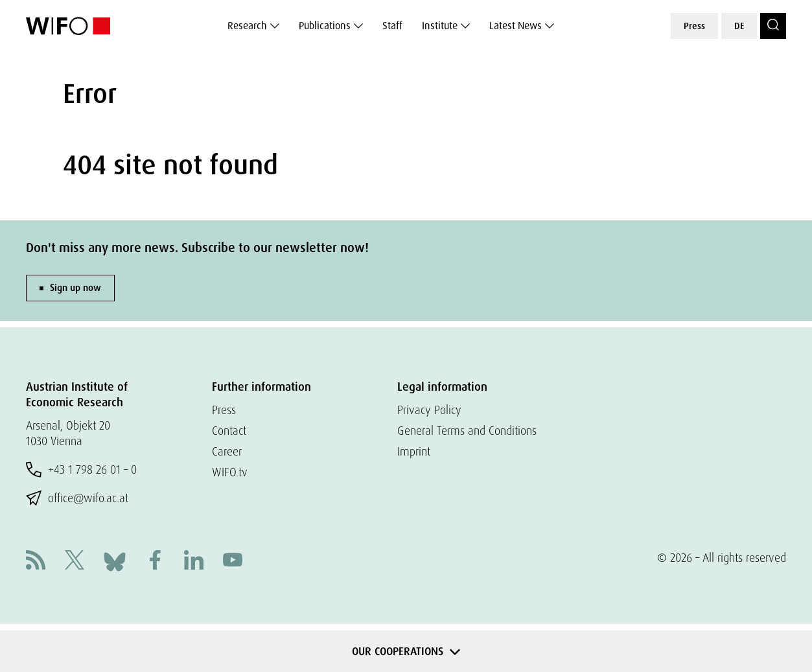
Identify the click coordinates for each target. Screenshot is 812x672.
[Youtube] (233, 562)
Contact (229, 431)
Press (694, 26)
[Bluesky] (115, 560)
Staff (392, 26)
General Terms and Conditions (467, 431)
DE (739, 26)
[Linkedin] (194, 562)
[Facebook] (155, 562)
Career (227, 451)
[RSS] (36, 562)
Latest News (516, 26)
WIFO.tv (230, 472)
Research (247, 26)
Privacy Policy (429, 410)
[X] (75, 562)
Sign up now (75, 288)
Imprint (414, 451)
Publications (325, 26)
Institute (440, 26)
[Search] (773, 26)
